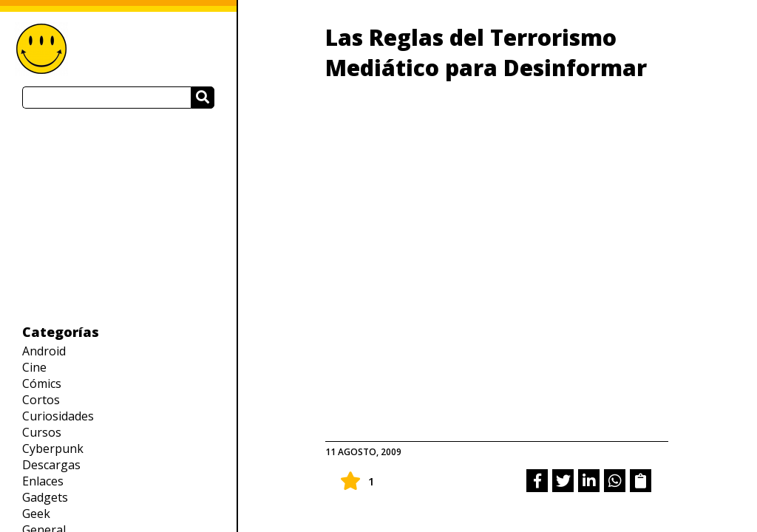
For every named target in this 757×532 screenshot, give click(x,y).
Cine (34, 367)
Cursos (42, 432)
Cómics (42, 383)
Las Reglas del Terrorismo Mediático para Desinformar (486, 52)
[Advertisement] (118, 216)
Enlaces (43, 481)
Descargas (51, 465)
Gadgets (45, 497)
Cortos (41, 400)
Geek (36, 514)
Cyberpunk (53, 449)
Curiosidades (58, 416)
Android (44, 351)
